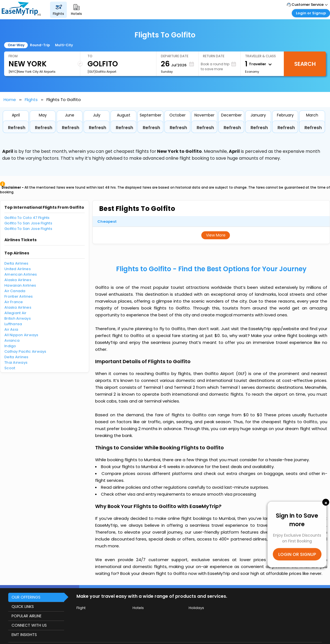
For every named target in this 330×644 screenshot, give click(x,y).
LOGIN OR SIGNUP (297, 554)
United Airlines (18, 269)
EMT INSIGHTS (24, 635)
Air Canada (15, 291)
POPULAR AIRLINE (27, 616)
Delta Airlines (16, 263)
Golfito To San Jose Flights (28, 223)
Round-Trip (40, 45)
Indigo (10, 346)
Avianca (12, 340)
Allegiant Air (15, 313)
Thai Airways (16, 362)
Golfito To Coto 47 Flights (27, 218)
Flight (81, 608)
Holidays (196, 608)
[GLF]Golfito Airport (102, 72)
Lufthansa (13, 324)
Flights (31, 100)
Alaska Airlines (18, 280)
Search (305, 64)
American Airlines (21, 274)
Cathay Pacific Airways (25, 351)
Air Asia (11, 329)
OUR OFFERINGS (26, 597)
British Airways (18, 318)
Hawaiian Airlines (20, 285)
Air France (14, 302)
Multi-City (64, 45)
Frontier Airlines (19, 296)
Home (10, 100)
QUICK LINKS (23, 607)
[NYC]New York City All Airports (32, 72)
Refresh (17, 128)
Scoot (10, 368)
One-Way (16, 45)
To (90, 56)
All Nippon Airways (21, 335)
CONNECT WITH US (29, 625)
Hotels (138, 608)
